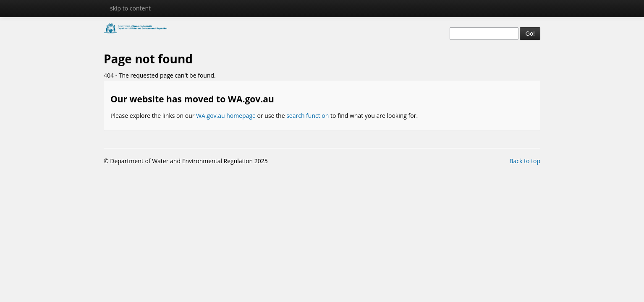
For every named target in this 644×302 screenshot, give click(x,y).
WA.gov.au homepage (226, 116)
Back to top (525, 161)
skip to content (130, 8)
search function (308, 116)
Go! (530, 34)
